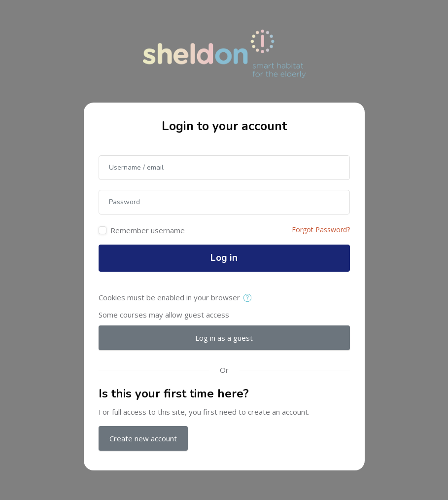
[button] (250, 298)
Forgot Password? (321, 230)
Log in (224, 258)
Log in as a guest (224, 338)
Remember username (148, 230)
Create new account (143, 438)
